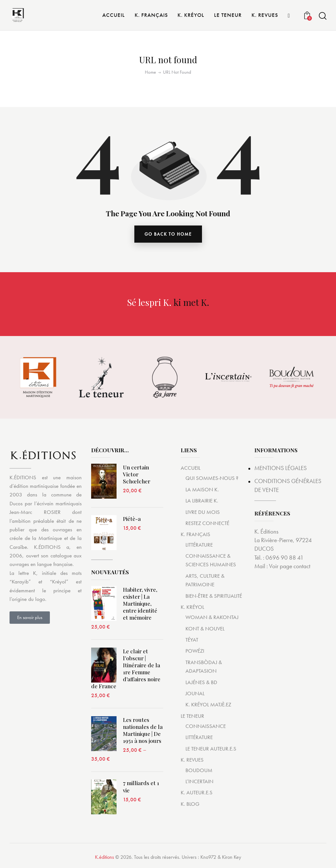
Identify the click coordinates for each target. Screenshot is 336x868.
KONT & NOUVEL (205, 629)
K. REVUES (192, 760)
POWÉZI (195, 651)
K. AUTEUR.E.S (197, 792)
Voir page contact (290, 566)
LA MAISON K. (202, 489)
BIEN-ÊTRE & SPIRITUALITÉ (214, 596)
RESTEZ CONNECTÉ (207, 523)
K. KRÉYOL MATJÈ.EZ (208, 704)
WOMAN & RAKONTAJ (212, 617)
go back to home (168, 234)
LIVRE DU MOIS (203, 512)
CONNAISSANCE (206, 726)
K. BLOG (190, 804)
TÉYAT (192, 640)
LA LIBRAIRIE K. (202, 501)
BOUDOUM (199, 770)
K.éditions (104, 857)
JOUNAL (195, 693)
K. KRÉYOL (192, 607)
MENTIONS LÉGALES (281, 468)
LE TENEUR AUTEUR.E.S (211, 749)
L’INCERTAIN (199, 781)
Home (150, 72)
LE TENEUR (192, 716)
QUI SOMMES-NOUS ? (212, 478)
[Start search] (323, 16)
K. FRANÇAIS (195, 534)
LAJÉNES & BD (201, 682)
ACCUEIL (191, 468)
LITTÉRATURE (199, 545)
